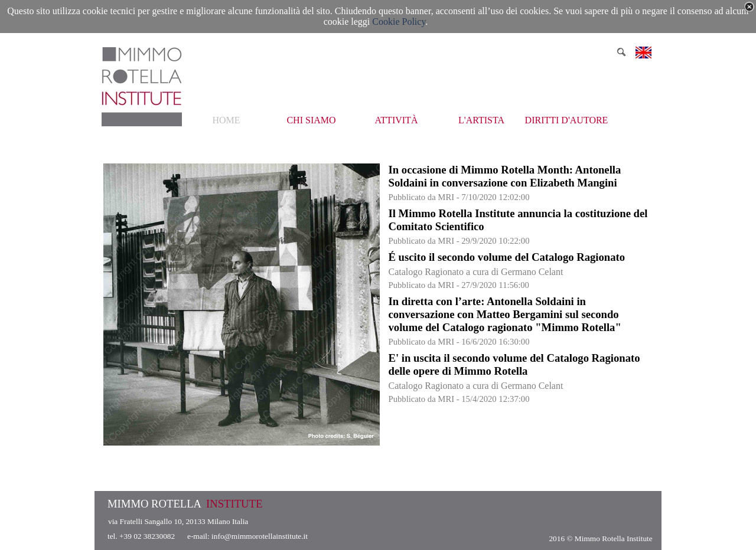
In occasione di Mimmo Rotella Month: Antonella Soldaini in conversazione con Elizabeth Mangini (505, 176)
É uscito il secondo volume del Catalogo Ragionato (507, 257)
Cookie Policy (399, 22)
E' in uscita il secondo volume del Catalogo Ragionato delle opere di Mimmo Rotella (514, 364)
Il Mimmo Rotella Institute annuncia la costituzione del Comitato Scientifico (518, 220)
